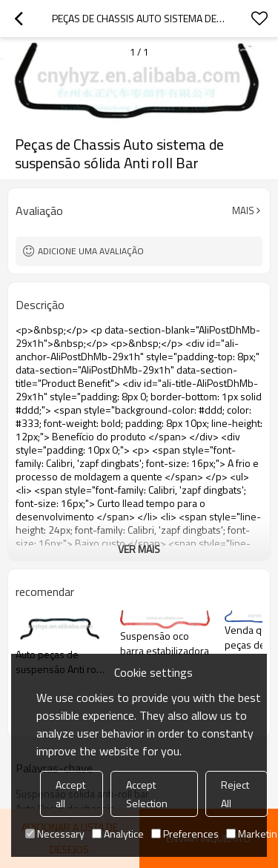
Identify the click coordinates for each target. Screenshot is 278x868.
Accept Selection (147, 794)
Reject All (235, 794)
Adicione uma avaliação (91, 251)
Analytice (118, 834)
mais (243, 211)
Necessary (55, 834)
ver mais (139, 549)
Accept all (70, 794)
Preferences (185, 834)
